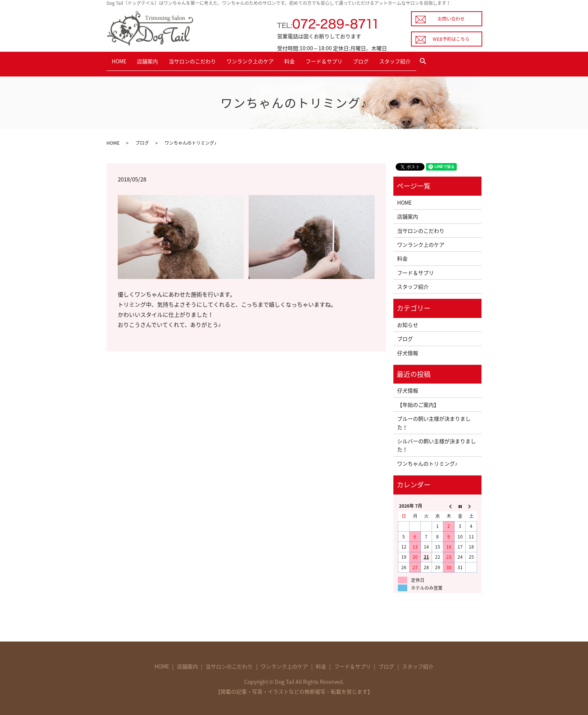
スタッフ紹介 (418, 62)
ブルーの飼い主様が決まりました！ (434, 421)
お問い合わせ (451, 19)
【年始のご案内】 (418, 402)
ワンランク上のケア (261, 62)
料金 (303, 62)
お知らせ (408, 322)
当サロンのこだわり (200, 62)
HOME (121, 62)
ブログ (380, 62)
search (450, 63)
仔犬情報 (408, 351)
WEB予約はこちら (451, 39)
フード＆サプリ (340, 62)
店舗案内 (152, 62)
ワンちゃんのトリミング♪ (427, 461)
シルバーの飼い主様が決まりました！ (436, 443)
